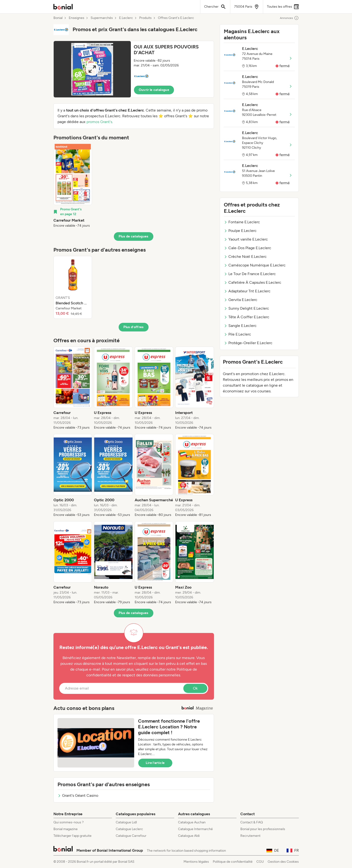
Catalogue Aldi (189, 836)
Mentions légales (196, 862)
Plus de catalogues (133, 236)
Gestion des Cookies (283, 862)
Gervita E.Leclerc (241, 300)
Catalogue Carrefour (131, 836)
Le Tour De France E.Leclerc (250, 274)
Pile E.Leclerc (237, 334)
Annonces (289, 18)
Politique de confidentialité (233, 862)
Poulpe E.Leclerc (240, 231)
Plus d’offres (134, 327)
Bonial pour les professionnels (263, 829)
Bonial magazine (66, 829)
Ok (195, 688)
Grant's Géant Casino (78, 795)
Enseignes (77, 18)
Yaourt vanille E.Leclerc (246, 239)
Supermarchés (102, 18)
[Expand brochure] (92, 69)
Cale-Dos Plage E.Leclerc (248, 248)
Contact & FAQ (252, 822)
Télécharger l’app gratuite (72, 836)
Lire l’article (155, 763)
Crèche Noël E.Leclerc (245, 257)
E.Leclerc (126, 18)
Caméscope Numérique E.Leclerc (255, 265)
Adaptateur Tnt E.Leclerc (247, 291)
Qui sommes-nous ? (69, 822)
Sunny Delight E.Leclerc (246, 308)
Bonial (58, 18)
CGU (260, 862)
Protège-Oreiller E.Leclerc (248, 343)
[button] (134, 69)
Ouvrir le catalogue (154, 90)
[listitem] (73, 186)
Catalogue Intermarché (195, 829)
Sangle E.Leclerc (240, 326)
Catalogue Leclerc (129, 829)
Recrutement (250, 836)
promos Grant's (99, 122)
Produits (145, 18)
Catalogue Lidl (126, 822)
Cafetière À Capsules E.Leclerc (253, 282)
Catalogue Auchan (192, 822)
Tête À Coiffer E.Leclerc (247, 317)
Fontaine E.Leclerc (242, 222)
